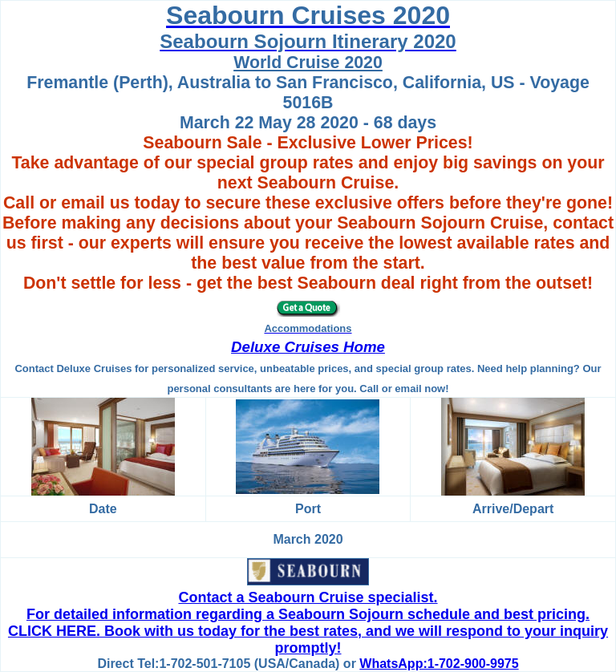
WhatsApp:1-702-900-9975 (439, 664)
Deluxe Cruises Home (308, 347)
